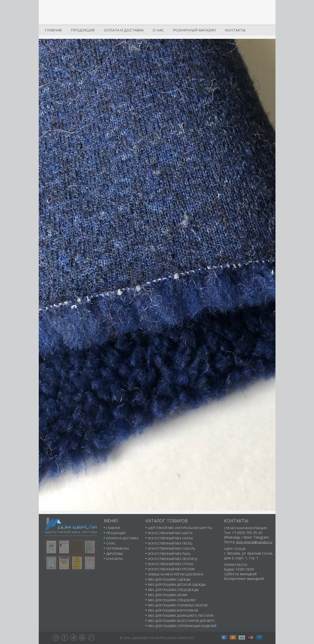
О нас (158, 30)
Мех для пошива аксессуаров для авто (181, 621)
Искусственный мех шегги (170, 533)
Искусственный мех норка (170, 538)
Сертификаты (118, 548)
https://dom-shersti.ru (175, 638)
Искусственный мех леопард (172, 559)
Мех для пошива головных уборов (178, 605)
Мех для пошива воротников (173, 610)
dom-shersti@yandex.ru (254, 542)
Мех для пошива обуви (168, 595)
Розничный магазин (194, 30)
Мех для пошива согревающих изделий (182, 626)
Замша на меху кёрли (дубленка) (176, 574)
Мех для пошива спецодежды (173, 590)
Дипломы (114, 554)
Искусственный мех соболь (172, 548)
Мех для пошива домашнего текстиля (181, 615)
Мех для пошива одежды (169, 579)
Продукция (83, 30)
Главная (53, 30)
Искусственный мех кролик (171, 569)
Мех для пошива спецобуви (172, 600)
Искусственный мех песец (170, 543)
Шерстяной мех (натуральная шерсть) (180, 528)
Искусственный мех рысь (169, 554)
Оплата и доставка (124, 30)
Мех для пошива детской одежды (177, 585)
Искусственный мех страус (171, 564)
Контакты (235, 30)
